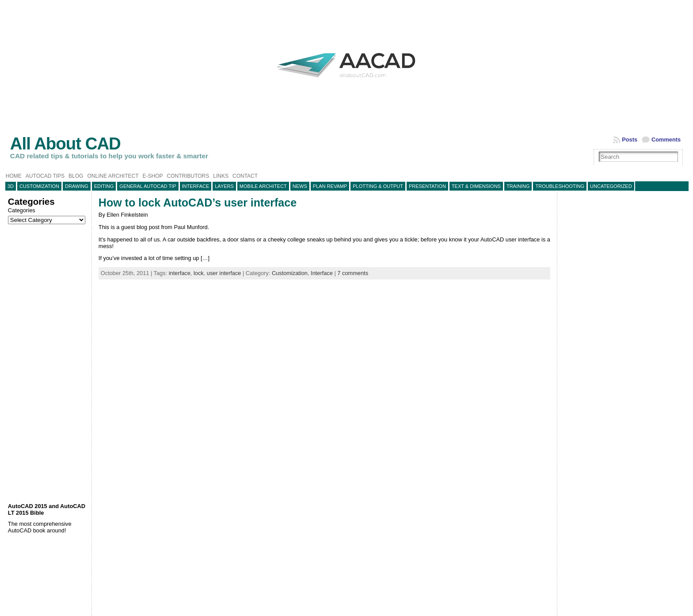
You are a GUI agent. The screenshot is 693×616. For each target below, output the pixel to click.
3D (11, 186)
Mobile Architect (263, 186)
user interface (224, 273)
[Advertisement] (48, 363)
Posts (630, 140)
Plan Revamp (330, 186)
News (300, 186)
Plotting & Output (378, 186)
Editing (104, 186)
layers (224, 186)
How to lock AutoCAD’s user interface (198, 203)
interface (180, 273)
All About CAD (65, 143)
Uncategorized (611, 186)
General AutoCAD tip (148, 186)
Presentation (427, 186)
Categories (22, 210)
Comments (666, 140)
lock (199, 273)
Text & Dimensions (476, 186)
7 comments (353, 273)
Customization (39, 186)
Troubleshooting (560, 186)
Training (518, 186)
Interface (196, 186)
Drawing (77, 186)
